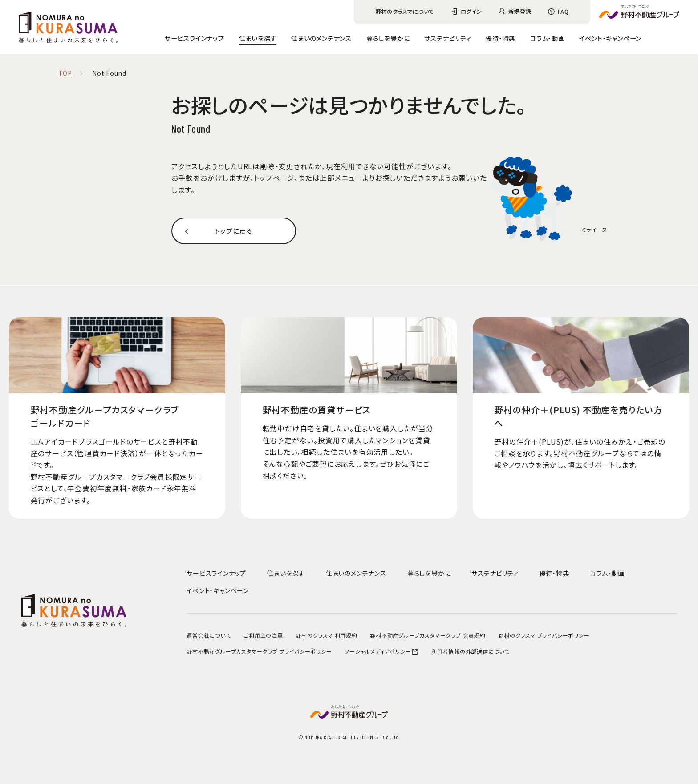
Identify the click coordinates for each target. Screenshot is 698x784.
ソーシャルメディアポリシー (381, 651)
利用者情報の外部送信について (471, 651)
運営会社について (209, 635)
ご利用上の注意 (263, 635)
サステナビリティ (448, 38)
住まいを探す (258, 38)
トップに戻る (234, 231)
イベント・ (610, 38)
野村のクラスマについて (405, 12)
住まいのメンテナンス (321, 38)
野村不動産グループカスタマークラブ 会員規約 (428, 635)
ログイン (471, 12)
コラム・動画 (548, 38)
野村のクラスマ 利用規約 (327, 635)
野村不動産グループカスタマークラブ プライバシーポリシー (259, 651)
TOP (65, 73)
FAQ (563, 12)
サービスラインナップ (195, 38)
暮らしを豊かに (388, 38)
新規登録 (520, 12)
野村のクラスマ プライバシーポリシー (544, 635)
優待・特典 (501, 38)
